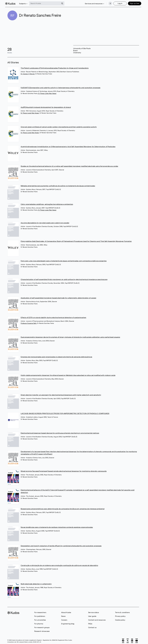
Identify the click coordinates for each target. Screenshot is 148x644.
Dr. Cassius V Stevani (28, 73)
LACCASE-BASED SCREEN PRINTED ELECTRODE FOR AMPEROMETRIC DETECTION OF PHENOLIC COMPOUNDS (65, 412)
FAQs (90, 622)
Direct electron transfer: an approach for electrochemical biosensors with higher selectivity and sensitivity (61, 394)
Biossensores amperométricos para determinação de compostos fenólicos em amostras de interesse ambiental (63, 508)
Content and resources (97, 619)
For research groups (42, 626)
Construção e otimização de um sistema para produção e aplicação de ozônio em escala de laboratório (59, 564)
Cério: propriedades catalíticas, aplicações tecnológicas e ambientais (47, 203)
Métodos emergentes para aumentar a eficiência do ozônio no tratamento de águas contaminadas (58, 185)
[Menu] (108, 3)
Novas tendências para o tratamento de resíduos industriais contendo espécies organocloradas (57, 526)
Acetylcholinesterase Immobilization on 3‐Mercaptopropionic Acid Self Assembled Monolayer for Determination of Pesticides (68, 145)
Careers (64, 619)
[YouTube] (137, 640)
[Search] (64, 3)
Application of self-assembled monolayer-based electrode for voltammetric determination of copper (58, 297)
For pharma (39, 622)
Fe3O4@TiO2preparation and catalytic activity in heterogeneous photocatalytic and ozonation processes (60, 86)
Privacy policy (120, 615)
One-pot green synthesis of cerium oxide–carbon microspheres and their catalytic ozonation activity (59, 126)
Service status (94, 611)
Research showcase (42, 630)
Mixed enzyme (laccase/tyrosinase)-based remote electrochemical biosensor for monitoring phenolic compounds (64, 470)
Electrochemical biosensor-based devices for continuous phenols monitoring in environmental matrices (60, 432)
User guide (92, 615)
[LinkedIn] (132, 640)
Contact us (92, 626)
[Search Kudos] (47, 3)
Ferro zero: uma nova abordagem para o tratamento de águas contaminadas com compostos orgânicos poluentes (64, 260)
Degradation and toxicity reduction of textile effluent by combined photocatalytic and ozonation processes (61, 545)
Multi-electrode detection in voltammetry (36, 583)
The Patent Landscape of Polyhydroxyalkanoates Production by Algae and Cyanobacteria (55, 67)
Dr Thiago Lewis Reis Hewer (47, 92)
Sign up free (132, 3)
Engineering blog (68, 622)
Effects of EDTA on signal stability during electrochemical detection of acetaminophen (53, 316)
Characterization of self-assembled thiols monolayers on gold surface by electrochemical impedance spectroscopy (64, 278)
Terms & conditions (122, 611)
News (63, 615)
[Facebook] (123, 640)
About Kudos (66, 611)
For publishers (40, 615)
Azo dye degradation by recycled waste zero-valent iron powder (45, 222)
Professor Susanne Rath (29, 322)
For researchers (40, 611)
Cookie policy (120, 619)
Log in (118, 3)
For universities (40, 619)
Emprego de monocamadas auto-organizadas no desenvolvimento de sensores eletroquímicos (56, 356)
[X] (128, 640)
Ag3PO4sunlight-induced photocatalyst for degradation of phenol (46, 106)
